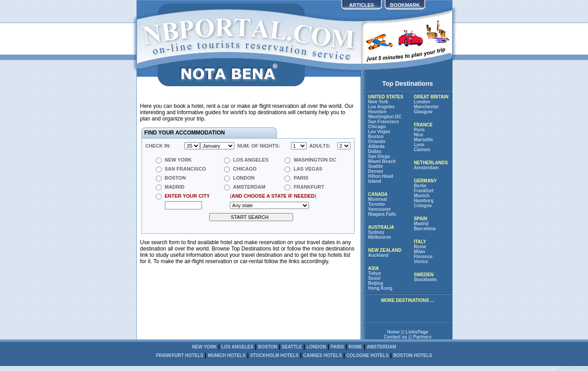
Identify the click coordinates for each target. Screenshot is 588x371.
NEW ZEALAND (385, 250)
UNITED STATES (386, 97)
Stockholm (425, 280)
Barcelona (425, 229)
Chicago (377, 127)
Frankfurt (424, 191)
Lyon (419, 145)
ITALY (420, 242)
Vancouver (380, 209)
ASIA (373, 268)
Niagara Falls (382, 214)
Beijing (376, 283)
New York (378, 102)
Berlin (420, 186)
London (422, 102)
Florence (423, 257)
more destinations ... (408, 300)
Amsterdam (426, 168)
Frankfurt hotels (180, 355)
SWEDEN (424, 275)
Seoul (374, 278)
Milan (420, 252)
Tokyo (375, 273)
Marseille (423, 140)
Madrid (421, 224)
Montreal (378, 199)
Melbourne (380, 237)
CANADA (378, 194)
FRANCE (423, 125)
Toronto (376, 204)
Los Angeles (381, 107)
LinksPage (417, 332)
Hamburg (424, 201)
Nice (418, 135)
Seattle (376, 166)
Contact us (396, 337)
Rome (420, 247)
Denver (376, 171)
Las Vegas (379, 132)
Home (393, 332)
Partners (422, 337)
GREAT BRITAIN (431, 97)
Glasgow (423, 112)
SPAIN (420, 219)
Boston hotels (413, 355)
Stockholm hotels (275, 355)
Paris (419, 130)
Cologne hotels (368, 355)
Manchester (426, 107)
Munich (422, 196)
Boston (376, 137)
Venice (421, 262)
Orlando (377, 141)
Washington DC (385, 117)
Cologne (423, 206)
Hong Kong (380, 288)
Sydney (376, 232)
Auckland (378, 255)
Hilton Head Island (381, 179)
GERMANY (425, 181)
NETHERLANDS (431, 163)
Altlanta (376, 146)
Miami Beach (382, 161)
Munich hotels (226, 355)
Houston (377, 112)
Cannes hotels (322, 355)
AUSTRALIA (381, 227)
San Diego (379, 156)
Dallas (375, 151)
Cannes (422, 150)
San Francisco (383, 122)
